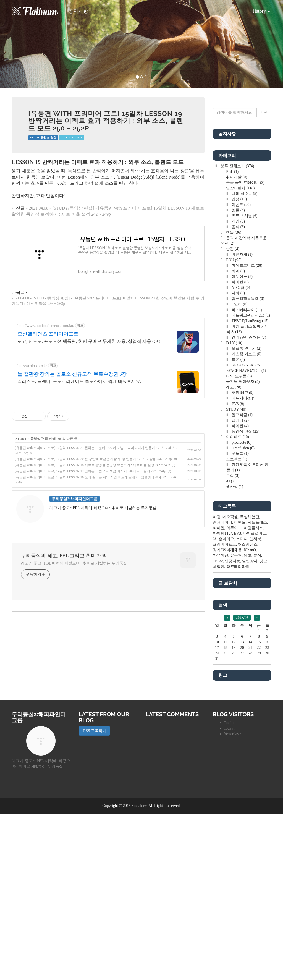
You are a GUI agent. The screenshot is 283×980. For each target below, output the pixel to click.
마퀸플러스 (253, 694)
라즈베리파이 (247, 476)
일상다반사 (240, 354)
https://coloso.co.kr (32, 443)
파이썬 (240, 448)
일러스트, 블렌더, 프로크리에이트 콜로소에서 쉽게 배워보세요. (79, 459)
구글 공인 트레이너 (245, 348)
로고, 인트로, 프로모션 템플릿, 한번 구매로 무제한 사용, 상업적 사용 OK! (89, 419)
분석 (257, 721)
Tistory (257, 9)
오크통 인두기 (246, 514)
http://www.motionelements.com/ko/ (46, 403)
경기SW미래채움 (248, 503)
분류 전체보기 (237, 332)
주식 (232, 641)
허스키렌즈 (248, 710)
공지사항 (78, 11)
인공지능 (232, 727)
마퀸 (217, 683)
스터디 (242, 705)
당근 (263, 727)
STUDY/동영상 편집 (43, 138)
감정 (239, 365)
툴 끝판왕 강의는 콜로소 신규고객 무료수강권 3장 (72, 451)
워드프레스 (257, 688)
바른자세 (242, 420)
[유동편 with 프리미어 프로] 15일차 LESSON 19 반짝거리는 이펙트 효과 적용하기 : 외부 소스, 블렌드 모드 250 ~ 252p (106, 121)
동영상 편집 (39, 516)
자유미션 (221, 721)
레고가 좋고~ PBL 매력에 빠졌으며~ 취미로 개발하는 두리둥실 (74, 641)
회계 (238, 437)
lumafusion (243, 614)
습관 (232, 415)
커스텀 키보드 (246, 520)
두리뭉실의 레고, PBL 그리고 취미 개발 (64, 633)
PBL (232, 337)
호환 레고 (242, 559)
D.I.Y (234, 509)
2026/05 (242, 784)
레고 (233, 553)
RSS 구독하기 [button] (95, 897)
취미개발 (236, 343)
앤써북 (255, 705)
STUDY (21, 516)
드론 (238, 525)
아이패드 (237, 603)
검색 (264, 278)
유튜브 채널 (244, 382)
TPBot (218, 727)
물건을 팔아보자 (243, 548)
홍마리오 (226, 705)
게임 (238, 387)
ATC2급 (240, 454)
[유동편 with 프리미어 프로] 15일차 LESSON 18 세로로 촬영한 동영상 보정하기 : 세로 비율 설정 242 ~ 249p (93, 542)
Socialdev (139, 972)
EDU (233, 426)
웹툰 (238, 376)
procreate (241, 608)
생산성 (234, 653)
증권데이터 (222, 688)
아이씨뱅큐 (222, 699)
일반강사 (250, 727)
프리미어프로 (224, 710)
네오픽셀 (230, 683)
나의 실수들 (244, 360)
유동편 (236, 721)
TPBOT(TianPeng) (250, 487)
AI (230, 647)
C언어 (239, 470)
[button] (21, 44)
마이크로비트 (247, 431)
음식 (238, 393)
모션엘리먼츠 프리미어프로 (48, 411)
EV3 (238, 570)
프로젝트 (236, 625)
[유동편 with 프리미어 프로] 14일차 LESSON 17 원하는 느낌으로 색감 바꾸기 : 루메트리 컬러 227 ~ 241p (91, 548)
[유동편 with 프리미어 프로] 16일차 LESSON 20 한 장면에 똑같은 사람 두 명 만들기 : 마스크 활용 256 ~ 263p (93, 536)
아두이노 (242, 442)
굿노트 (240, 619)
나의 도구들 (239, 542)
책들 (233, 398)
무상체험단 (250, 683)
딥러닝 (240, 586)
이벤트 (241, 371)
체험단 (219, 732)
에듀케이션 (244, 564)
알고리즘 (242, 581)
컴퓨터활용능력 (247, 465)
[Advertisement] (108, 351)
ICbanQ (250, 716)
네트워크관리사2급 (250, 481)
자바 (238, 459)
